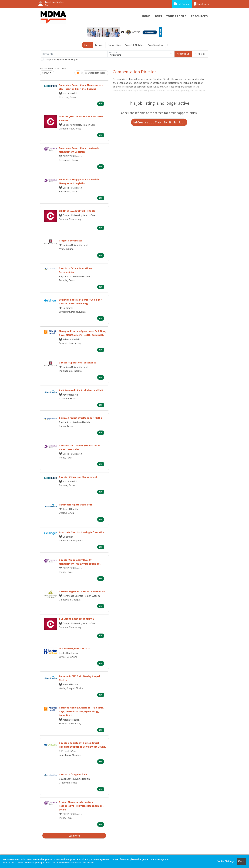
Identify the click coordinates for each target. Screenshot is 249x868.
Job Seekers (182, 4)
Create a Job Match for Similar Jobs (159, 122)
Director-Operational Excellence (78, 363)
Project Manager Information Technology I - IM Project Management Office (81, 806)
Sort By (46, 73)
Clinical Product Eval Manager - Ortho (81, 418)
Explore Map (114, 45)
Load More (74, 836)
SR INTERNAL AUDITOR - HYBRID (77, 211)
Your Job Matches (135, 45)
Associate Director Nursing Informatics (82, 532)
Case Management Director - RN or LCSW (82, 591)
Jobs (158, 16)
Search (87, 45)
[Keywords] (74, 54)
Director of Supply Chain (73, 774)
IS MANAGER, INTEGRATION (75, 648)
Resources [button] (199, 16)
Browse (99, 45)
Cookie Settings (225, 861)
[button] (200, 54)
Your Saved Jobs (157, 45)
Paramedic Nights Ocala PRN (75, 505)
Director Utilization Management (78, 477)
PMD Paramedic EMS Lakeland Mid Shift (81, 390)
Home (146, 16)
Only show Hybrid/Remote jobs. (62, 59)
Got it (241, 861)
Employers (201, 4)
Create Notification (95, 73)
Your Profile (177, 16)
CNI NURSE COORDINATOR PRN (77, 619)
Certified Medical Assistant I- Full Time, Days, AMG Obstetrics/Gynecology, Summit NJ (82, 711)
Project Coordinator (71, 241)
